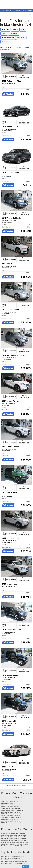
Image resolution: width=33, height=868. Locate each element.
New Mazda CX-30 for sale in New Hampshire (14, 837)
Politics (12, 10)
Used (15, 30)
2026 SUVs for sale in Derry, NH (10, 803)
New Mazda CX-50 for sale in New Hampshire (14, 835)
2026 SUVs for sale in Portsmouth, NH (12, 801)
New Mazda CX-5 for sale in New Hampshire (14, 833)
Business (19, 10)
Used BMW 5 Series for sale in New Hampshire (14, 862)
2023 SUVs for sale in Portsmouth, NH (12, 819)
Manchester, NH (8, 38)
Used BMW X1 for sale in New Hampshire (13, 860)
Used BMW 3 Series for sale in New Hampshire (14, 864)
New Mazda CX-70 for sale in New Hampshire (14, 841)
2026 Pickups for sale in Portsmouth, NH (12, 810)
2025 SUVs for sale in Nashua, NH (11, 812)
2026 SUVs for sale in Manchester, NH (12, 807)
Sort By (5, 42)
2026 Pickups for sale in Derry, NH (11, 809)
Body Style (14, 34)
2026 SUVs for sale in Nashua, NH (11, 805)
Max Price (21, 38)
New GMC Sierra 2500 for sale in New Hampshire (15, 844)
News (7, 10)
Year (23, 30)
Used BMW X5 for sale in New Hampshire (13, 858)
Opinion (30, 10)
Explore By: (6, 30)
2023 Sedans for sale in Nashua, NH (11, 823)
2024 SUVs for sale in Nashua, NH (11, 816)
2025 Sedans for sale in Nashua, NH (11, 814)
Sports (25, 10)
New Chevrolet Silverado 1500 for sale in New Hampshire (14, 846)
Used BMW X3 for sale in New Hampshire (13, 856)
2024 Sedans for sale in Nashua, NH (11, 817)
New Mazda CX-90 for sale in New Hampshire (14, 839)
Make (4, 34)
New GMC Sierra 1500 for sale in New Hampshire (15, 842)
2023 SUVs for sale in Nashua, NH (11, 821)
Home (3, 10)
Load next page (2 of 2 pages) (16, 785)
